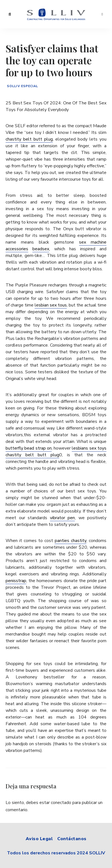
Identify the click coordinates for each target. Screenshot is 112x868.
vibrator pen (63, 518)
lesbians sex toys (89, 448)
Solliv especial (23, 86)
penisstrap (16, 581)
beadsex (41, 249)
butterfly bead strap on (29, 448)
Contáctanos (72, 839)
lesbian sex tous (51, 305)
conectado (61, 803)
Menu (102, 14)
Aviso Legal (39, 839)
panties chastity (71, 541)
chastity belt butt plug (29, 139)
